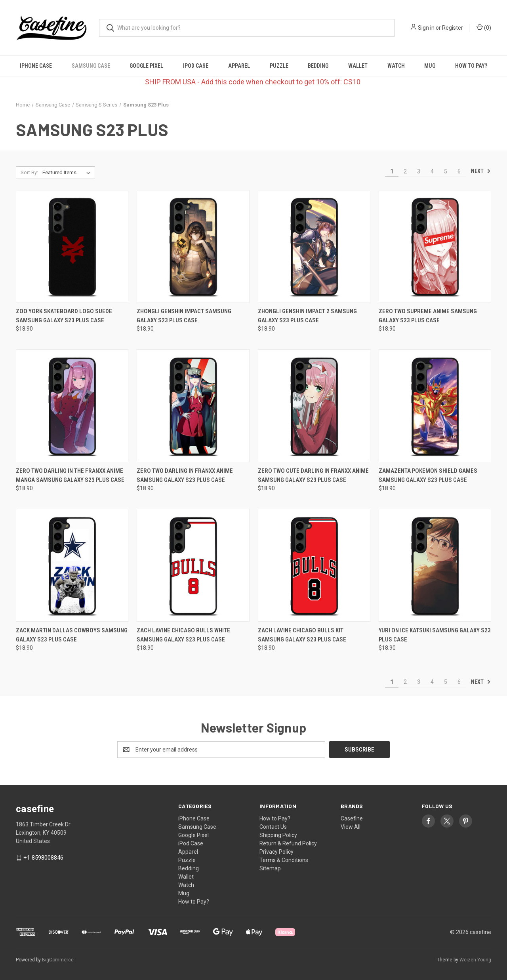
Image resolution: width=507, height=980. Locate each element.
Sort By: (29, 172)
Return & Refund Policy (288, 843)
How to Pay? (471, 66)
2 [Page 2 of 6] (405, 171)
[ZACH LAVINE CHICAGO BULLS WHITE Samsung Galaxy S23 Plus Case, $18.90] (193, 565)
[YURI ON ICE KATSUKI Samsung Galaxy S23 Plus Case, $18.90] (435, 565)
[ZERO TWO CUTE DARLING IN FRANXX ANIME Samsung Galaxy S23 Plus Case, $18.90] (314, 406)
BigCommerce (58, 960)
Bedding (318, 66)
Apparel (239, 66)
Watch (396, 66)
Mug (430, 66)
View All (351, 827)
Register (453, 28)
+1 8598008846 (43, 858)
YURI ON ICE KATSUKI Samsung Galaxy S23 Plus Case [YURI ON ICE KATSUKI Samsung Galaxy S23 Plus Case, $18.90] (435, 635)
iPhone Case (36, 66)
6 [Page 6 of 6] (459, 171)
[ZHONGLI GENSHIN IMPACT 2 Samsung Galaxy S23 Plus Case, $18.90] (314, 246)
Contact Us (273, 827)
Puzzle (279, 66)
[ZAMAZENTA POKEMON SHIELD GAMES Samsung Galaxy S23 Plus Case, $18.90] (435, 406)
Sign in (426, 28)
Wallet (358, 66)
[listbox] (68, 173)
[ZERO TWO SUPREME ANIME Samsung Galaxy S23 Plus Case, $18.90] (435, 246)
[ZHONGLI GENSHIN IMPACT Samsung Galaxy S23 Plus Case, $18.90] (193, 246)
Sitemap (270, 868)
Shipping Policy (278, 835)
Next (481, 171)
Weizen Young (475, 960)
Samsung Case (91, 66)
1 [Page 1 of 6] (392, 171)
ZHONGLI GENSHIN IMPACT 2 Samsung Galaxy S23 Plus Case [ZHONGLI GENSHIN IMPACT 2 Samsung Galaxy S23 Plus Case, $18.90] (307, 316)
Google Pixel (146, 66)
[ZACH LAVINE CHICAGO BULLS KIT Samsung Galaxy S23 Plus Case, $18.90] (314, 565)
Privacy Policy (276, 852)
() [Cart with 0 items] (484, 27)
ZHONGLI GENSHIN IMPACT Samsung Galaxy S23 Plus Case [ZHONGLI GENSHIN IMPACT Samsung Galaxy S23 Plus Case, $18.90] (184, 316)
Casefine (352, 818)
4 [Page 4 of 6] (432, 171)
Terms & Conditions (284, 860)
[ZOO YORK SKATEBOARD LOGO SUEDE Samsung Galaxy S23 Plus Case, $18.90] (72, 246)
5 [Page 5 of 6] (446, 171)
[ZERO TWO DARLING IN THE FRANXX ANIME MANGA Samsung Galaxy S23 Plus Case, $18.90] (72, 406)
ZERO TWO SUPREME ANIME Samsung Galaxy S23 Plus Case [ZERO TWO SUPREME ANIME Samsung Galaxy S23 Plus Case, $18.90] (428, 316)
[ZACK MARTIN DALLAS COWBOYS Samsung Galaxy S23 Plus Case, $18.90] (72, 565)
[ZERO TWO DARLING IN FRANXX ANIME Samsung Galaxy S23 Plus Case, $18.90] (193, 406)
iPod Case (196, 66)
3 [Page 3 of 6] (419, 171)
